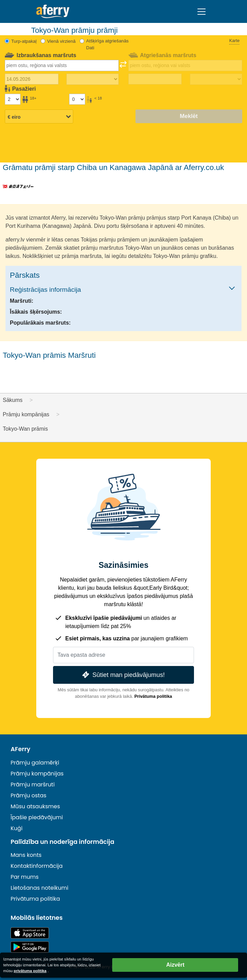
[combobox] (62, 65)
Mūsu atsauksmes (35, 806)
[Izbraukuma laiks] (93, 79)
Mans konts (26, 855)
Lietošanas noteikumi (40, 888)
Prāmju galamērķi (35, 763)
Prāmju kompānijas (37, 774)
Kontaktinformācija (37, 866)
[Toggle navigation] (201, 12)
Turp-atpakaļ (24, 41)
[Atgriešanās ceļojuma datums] (155, 79)
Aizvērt (175, 965)
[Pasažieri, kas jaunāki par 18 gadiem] (77, 99)
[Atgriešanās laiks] (216, 79)
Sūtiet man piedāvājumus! (123, 675)
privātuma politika (30, 971)
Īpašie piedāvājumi (37, 817)
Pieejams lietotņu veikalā (30, 933)
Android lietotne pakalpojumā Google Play (30, 947)
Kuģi (17, 828)
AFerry (21, 749)
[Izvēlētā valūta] (39, 117)
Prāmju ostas (29, 795)
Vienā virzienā (61, 41)
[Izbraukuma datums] (31, 79)
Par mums (25, 877)
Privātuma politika (153, 696)
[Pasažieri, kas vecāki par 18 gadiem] (13, 99)
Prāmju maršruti (33, 785)
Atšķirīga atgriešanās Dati (107, 44)
